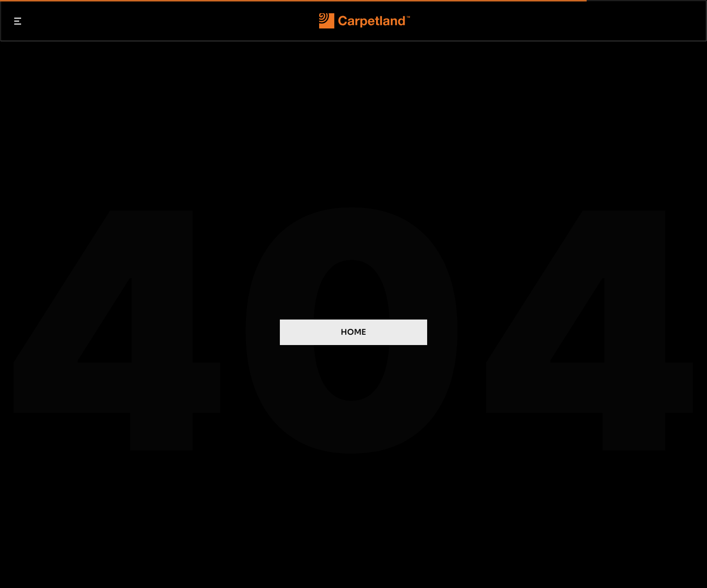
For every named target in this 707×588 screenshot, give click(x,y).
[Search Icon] (690, 21)
